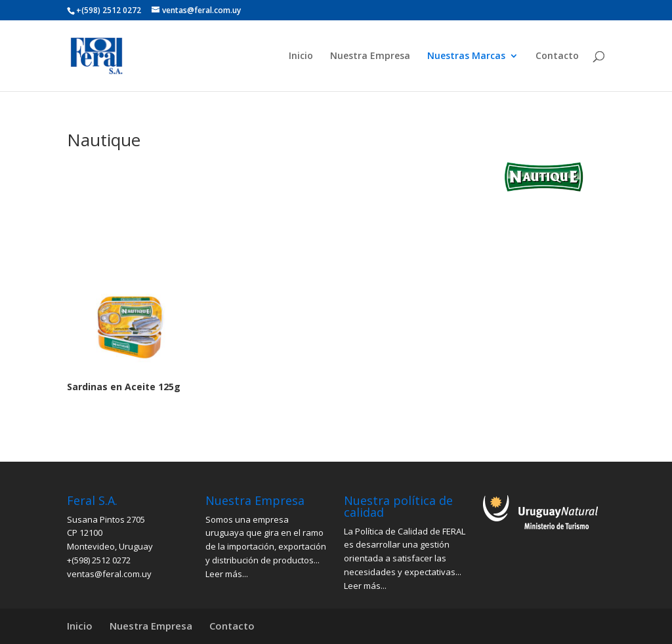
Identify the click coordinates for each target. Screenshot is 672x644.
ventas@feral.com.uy (109, 574)
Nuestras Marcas (466, 56)
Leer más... (227, 574)
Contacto (557, 56)
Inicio (301, 56)
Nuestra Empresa (370, 56)
